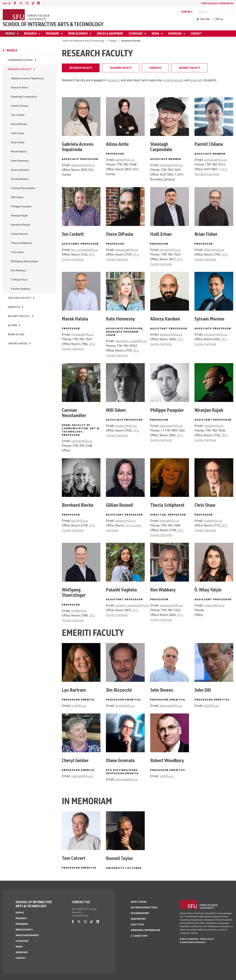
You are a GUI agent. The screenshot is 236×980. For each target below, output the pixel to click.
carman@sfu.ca (82, 441)
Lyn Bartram (74, 690)
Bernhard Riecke (21, 225)
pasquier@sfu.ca (171, 426)
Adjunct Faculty (19, 316)
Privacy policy (207, 939)
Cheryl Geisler (75, 760)
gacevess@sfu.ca (83, 165)
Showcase (175, 34)
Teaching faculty (19, 298)
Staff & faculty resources (217, 3)
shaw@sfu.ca (213, 521)
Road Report (138, 919)
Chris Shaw (17, 252)
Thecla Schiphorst (21, 243)
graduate (197, 80)
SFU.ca (219, 19)
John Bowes (162, 690)
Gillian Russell (19, 234)
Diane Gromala (120, 760)
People (11, 34)
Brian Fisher (18, 142)
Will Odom (17, 197)
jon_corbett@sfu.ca (85, 250)
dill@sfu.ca (211, 706)
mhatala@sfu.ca (82, 334)
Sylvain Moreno (20, 179)
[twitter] (21, 3)
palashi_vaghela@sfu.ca (132, 605)
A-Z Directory (139, 936)
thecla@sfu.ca (169, 521)
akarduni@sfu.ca (171, 334)
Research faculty (20, 69)
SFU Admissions (140, 913)
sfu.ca (7, 3)
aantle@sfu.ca (125, 160)
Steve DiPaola (19, 124)
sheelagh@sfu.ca (171, 165)
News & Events (78, 34)
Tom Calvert (74, 858)
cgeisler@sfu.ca (82, 776)
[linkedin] (38, 3)
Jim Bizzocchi (119, 690)
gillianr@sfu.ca (125, 521)
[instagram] (27, 3)
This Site (205, 19)
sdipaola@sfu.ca (127, 250)
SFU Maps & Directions (144, 907)
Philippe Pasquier (21, 206)
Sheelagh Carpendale (24, 97)
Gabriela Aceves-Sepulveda (78, 147)
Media (156, 34)
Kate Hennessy (20, 161)
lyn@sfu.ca (79, 706)
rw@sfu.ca (167, 776)
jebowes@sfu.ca (171, 706)
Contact (196, 34)
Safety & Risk (139, 902)
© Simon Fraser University (193, 942)
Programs (53, 34)
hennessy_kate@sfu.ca (131, 341)
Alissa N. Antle (19, 88)
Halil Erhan (17, 133)
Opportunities (18, 344)
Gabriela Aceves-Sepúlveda (27, 78)
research (113, 80)
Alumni (13, 325)
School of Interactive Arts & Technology (53, 24)
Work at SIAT (16, 335)
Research (31, 34)
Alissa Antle (117, 144)
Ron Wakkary (19, 270)
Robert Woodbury (167, 760)
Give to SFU (137, 924)
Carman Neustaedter (23, 188)
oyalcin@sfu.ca (214, 605)
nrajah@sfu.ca (213, 426)
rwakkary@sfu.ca (171, 605)
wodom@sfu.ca (126, 426)
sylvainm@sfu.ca (216, 334)
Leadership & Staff (20, 60)
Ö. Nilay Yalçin (19, 280)
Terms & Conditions (189, 939)
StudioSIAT (136, 34)
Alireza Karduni (20, 170)
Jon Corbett (18, 115)
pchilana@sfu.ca (215, 160)
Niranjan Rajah (19, 216)
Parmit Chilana (20, 106)
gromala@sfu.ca (126, 779)
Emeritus (14, 307)
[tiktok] (33, 3)
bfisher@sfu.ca (214, 250)
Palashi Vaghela (21, 289)
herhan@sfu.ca (170, 250)
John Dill (203, 690)
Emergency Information (145, 930)
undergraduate (173, 80)
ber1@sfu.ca (79, 521)
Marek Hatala (19, 152)
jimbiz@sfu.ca (125, 706)
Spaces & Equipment (110, 34)
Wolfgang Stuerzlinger (25, 261)
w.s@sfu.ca (79, 611)
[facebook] (15, 3)
